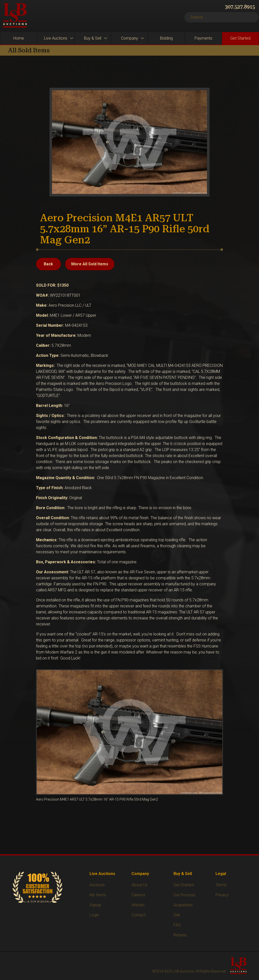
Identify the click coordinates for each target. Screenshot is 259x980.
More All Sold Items (90, 264)
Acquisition (183, 905)
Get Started (184, 885)
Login (94, 915)
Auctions (97, 885)
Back (48, 264)
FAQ (177, 925)
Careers (138, 895)
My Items (98, 895)
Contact (138, 915)
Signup (95, 905)
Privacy (222, 895)
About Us (139, 885)
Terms (221, 885)
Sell (177, 915)
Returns (180, 935)
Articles (138, 905)
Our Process (184, 895)
